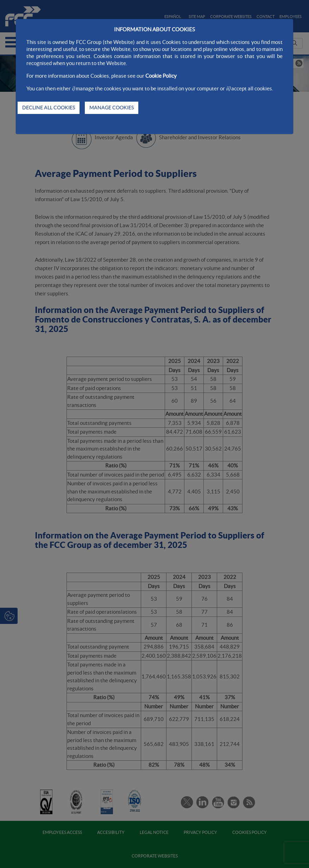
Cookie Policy (161, 76)
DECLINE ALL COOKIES (49, 108)
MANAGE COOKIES (112, 108)
